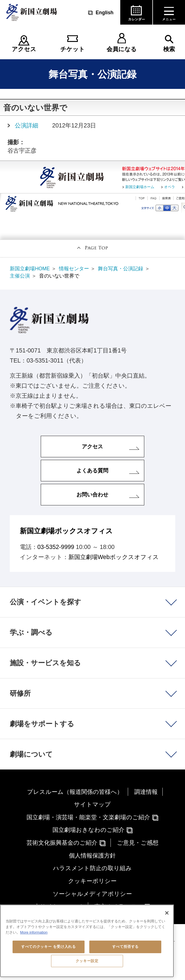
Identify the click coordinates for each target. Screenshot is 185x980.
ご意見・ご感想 (138, 843)
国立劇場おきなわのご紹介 (88, 830)
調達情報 (146, 792)
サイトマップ (92, 804)
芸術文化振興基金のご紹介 (62, 843)
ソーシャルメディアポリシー (92, 894)
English (105, 13)
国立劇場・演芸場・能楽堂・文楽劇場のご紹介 (88, 817)
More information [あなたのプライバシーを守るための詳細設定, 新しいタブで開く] (34, 932)
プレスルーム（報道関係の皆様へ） (75, 792)
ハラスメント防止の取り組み (92, 868)
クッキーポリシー (92, 881)
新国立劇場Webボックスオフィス (114, 557)
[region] (87, 941)
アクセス (24, 49)
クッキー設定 (87, 961)
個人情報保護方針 (92, 855)
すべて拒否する (126, 947)
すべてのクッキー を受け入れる (48, 947)
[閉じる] (167, 913)
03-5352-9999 (56, 547)
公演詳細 (27, 125)
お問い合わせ (92, 494)
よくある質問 (92, 470)
